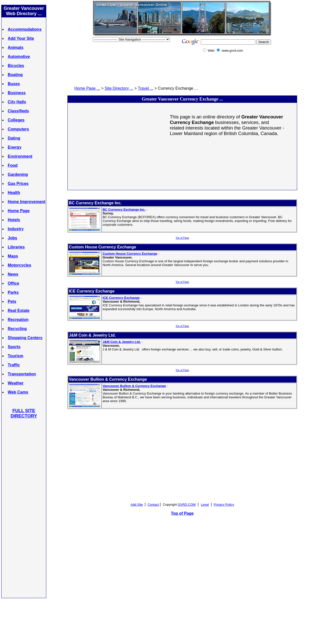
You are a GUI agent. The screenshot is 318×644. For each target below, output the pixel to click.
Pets (12, 301)
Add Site (137, 505)
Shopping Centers (25, 338)
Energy (15, 147)
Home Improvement (27, 202)
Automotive (19, 57)
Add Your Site (21, 38)
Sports (14, 347)
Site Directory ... (119, 88)
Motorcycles (19, 265)
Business (17, 93)
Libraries (16, 247)
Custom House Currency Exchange (130, 254)
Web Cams (18, 392)
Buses (14, 84)
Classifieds (18, 111)
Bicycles (16, 66)
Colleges (16, 120)
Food (13, 165)
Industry (16, 229)
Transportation (22, 374)
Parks (13, 292)
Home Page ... (87, 88)
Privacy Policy (224, 505)
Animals (16, 47)
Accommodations (25, 29)
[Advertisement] (24, 508)
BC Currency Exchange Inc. (124, 210)
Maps (13, 256)
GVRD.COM (187, 505)
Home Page (19, 211)
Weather (16, 383)
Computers (18, 129)
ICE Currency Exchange (121, 298)
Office (13, 283)
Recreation (18, 320)
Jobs (12, 238)
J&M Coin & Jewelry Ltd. (122, 342)
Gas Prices (18, 184)
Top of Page (182, 238)
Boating (15, 75)
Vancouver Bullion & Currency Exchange (134, 386)
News (13, 274)
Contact (153, 505)
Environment (20, 156)
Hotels (14, 220)
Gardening (18, 174)
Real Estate (19, 311)
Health (14, 193)
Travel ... (146, 88)
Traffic (14, 365)
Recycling (17, 329)
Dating (14, 138)
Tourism (16, 356)
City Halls (17, 102)
